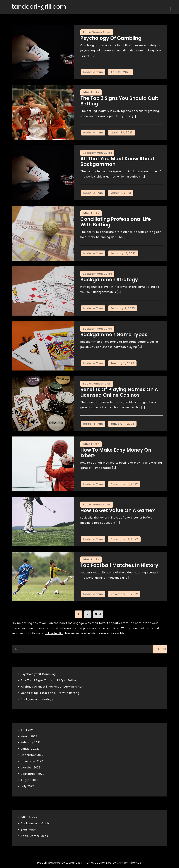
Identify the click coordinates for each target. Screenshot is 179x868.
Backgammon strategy (109, 280)
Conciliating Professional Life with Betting (116, 222)
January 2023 (30, 749)
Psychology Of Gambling (111, 38)
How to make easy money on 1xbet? (116, 453)
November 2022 (32, 761)
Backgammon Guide (97, 153)
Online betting (22, 623)
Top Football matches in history (119, 565)
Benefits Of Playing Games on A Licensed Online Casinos (119, 392)
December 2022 (32, 755)
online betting (55, 633)
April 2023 (28, 730)
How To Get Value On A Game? (118, 510)
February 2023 (31, 742)
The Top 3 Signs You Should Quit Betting (119, 101)
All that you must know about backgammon (117, 161)
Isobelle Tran (93, 72)
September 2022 (33, 774)
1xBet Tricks (91, 92)
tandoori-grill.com (39, 7)
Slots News (28, 830)
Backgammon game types (114, 335)
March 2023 (29, 736)
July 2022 (27, 786)
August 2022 (30, 780)
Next (98, 614)
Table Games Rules (97, 32)
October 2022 (30, 768)
